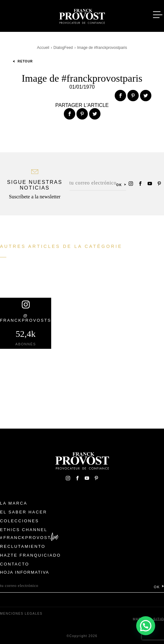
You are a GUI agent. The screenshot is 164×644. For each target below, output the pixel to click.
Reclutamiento (23, 546)
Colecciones (19, 521)
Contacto (15, 564)
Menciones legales (21, 614)
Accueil (43, 48)
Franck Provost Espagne (82, 15)
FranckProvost (27, 538)
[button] (146, 626)
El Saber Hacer (24, 512)
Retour (23, 61)
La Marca (14, 503)
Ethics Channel (24, 530)
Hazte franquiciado (30, 555)
